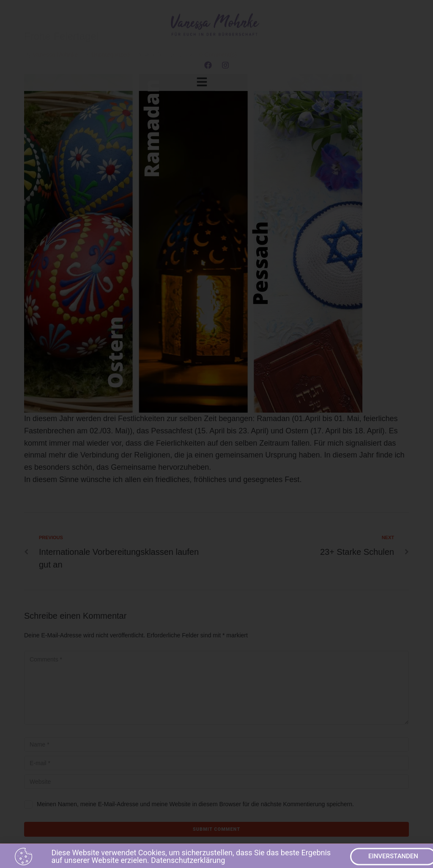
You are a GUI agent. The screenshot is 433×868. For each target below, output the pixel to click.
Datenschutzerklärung (188, 863)
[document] (216, 434)
